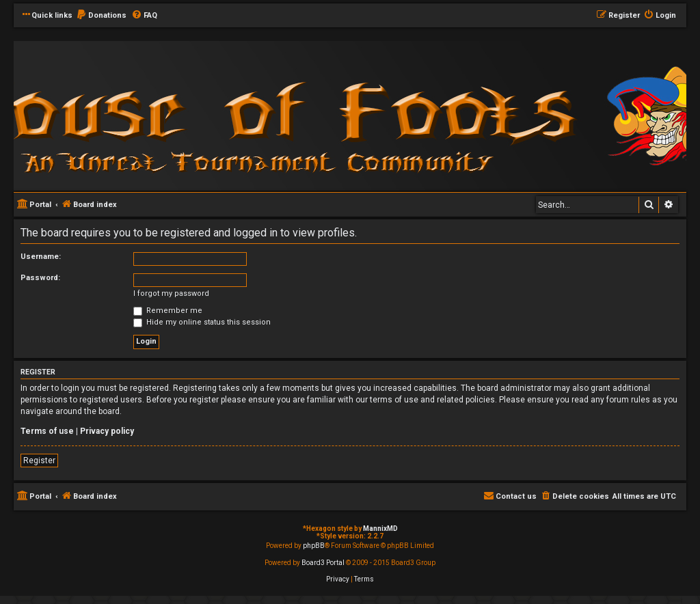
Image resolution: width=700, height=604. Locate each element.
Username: (41, 257)
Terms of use (47, 431)
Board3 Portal (323, 563)
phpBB (314, 546)
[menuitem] (101, 16)
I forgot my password (171, 293)
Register (39, 461)
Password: (40, 278)
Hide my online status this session (202, 322)
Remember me (168, 311)
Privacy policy (107, 431)
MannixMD (380, 528)
